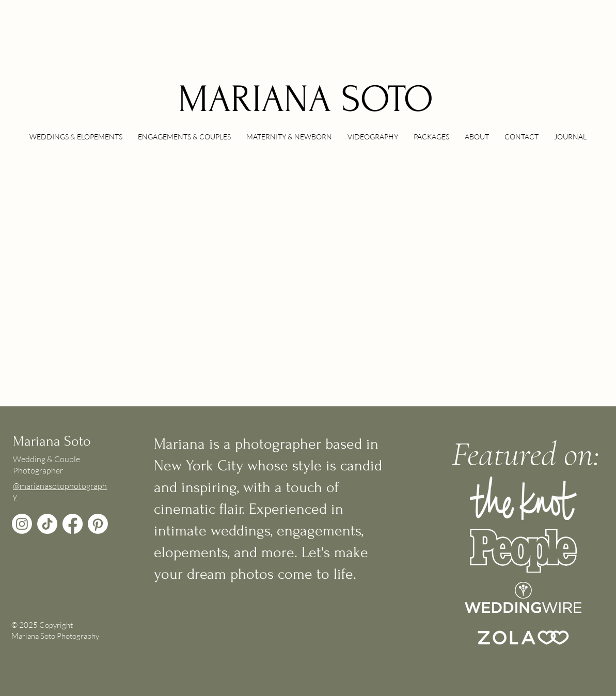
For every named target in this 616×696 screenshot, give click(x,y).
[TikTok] (47, 524)
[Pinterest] (98, 524)
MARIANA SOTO (306, 99)
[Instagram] (22, 524)
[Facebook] (73, 524)
